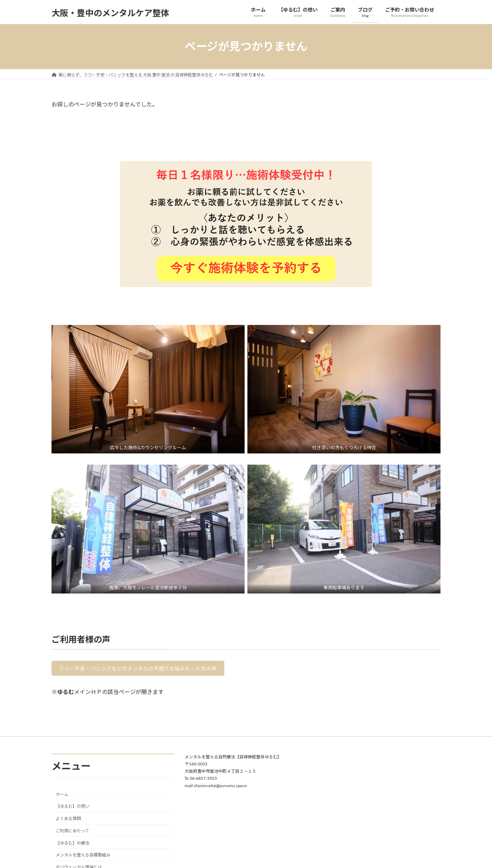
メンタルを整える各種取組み (83, 857)
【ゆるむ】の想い (73, 808)
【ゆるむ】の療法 (73, 844)
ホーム (62, 796)
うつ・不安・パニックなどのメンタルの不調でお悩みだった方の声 (144, 669)
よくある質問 (68, 820)
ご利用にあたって (72, 832)
